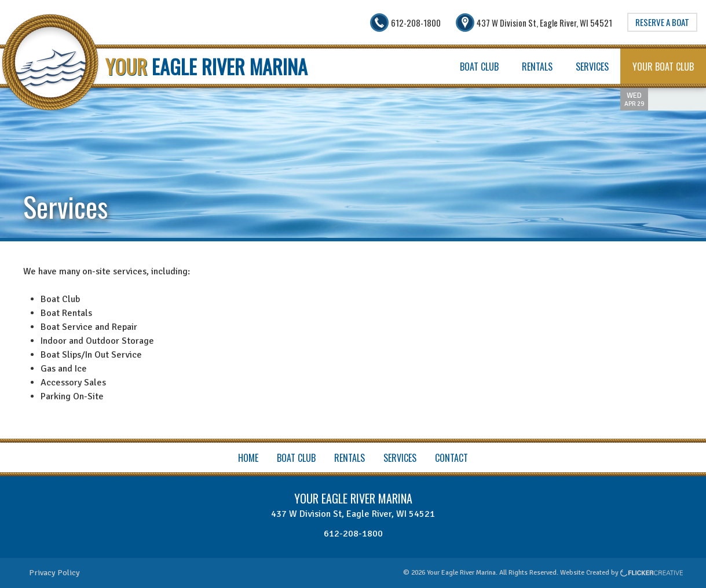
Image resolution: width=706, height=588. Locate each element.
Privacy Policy (54, 573)
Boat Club (479, 67)
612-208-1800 (353, 534)
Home (248, 458)
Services (592, 67)
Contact (451, 458)
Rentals (537, 67)
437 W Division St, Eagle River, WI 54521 (353, 514)
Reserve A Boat (662, 22)
